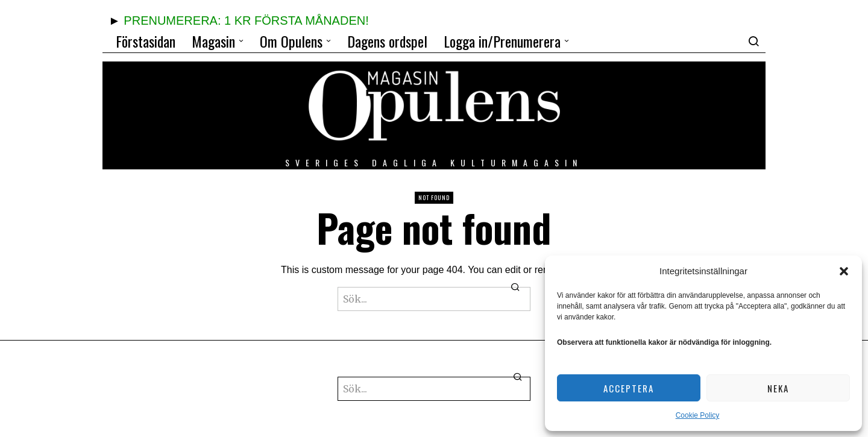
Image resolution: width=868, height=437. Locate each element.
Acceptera (629, 388)
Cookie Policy (698, 415)
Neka (778, 388)
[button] (844, 271)
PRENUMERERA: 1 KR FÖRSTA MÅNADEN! (246, 20)
